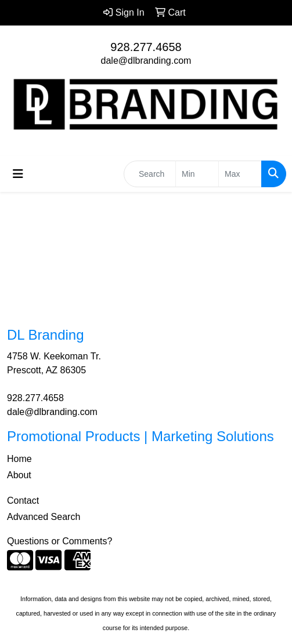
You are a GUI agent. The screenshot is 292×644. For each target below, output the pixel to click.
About (19, 475)
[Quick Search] (150, 174)
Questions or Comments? (60, 541)
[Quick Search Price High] (240, 174)
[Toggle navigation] (18, 174)
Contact (23, 501)
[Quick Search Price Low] (197, 174)
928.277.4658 (146, 47)
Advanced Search (44, 517)
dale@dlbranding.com (146, 61)
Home (19, 459)
